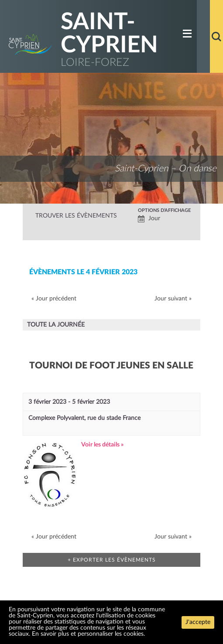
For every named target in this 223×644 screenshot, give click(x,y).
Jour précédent (54, 299)
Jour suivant (173, 299)
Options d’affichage (164, 210)
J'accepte (198, 622)
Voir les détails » (102, 445)
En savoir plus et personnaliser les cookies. (88, 634)
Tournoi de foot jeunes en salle (111, 366)
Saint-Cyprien (109, 34)
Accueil (203, 36)
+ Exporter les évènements (112, 560)
